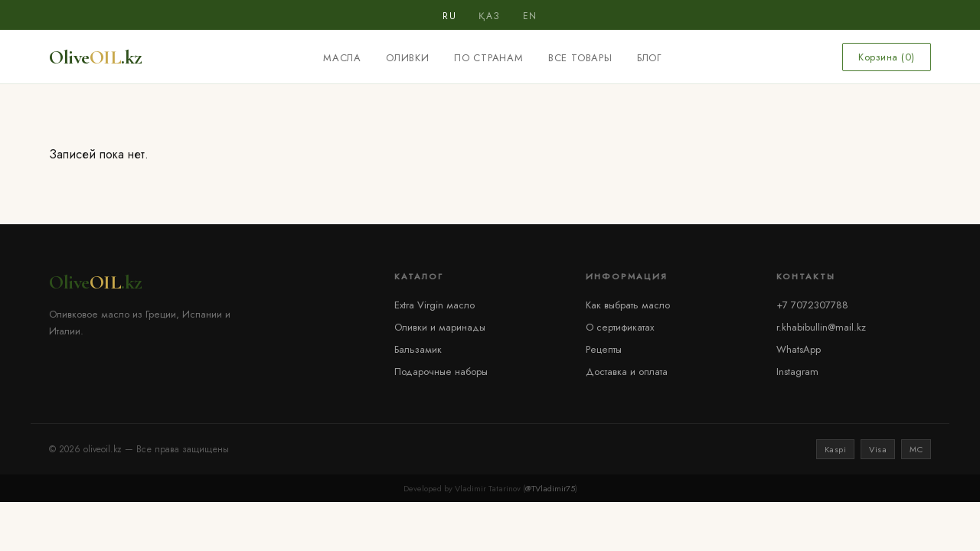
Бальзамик (418, 349)
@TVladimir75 (550, 488)
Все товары (580, 58)
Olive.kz (96, 57)
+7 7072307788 (812, 305)
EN (530, 16)
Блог (649, 58)
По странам (489, 58)
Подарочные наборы (441, 372)
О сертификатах (620, 327)
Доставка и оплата (627, 372)
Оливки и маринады (440, 327)
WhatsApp (799, 349)
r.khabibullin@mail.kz (821, 327)
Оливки (408, 58)
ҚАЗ (490, 16)
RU (449, 16)
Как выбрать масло (628, 305)
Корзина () (887, 57)
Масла (342, 58)
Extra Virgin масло (434, 305)
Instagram (797, 372)
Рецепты (604, 349)
